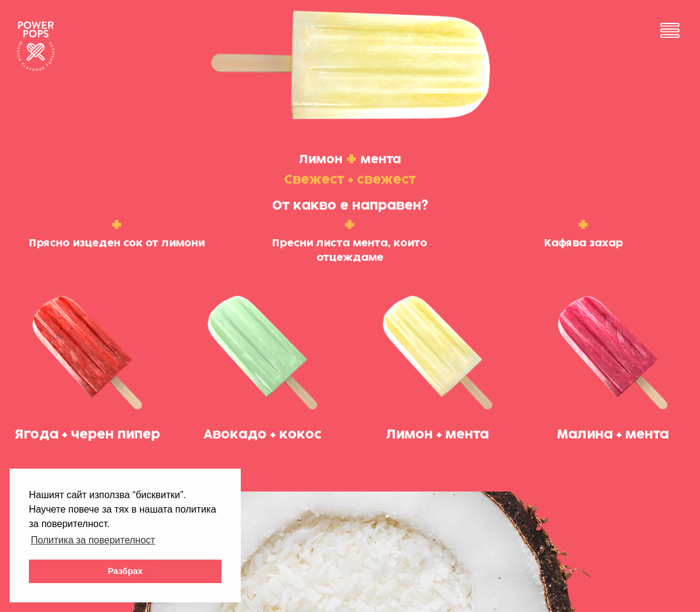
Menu (670, 30)
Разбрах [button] (125, 571)
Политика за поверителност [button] (93, 540)
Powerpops (35, 46)
